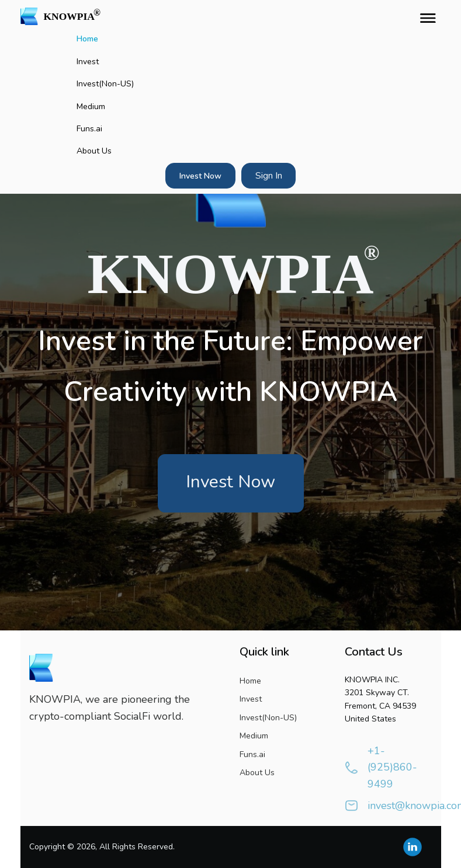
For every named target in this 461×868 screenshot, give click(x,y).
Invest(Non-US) (105, 84)
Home (87, 39)
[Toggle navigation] (425, 16)
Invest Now (200, 176)
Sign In (269, 176)
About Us (94, 151)
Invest (88, 62)
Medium (91, 107)
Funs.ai (89, 129)
